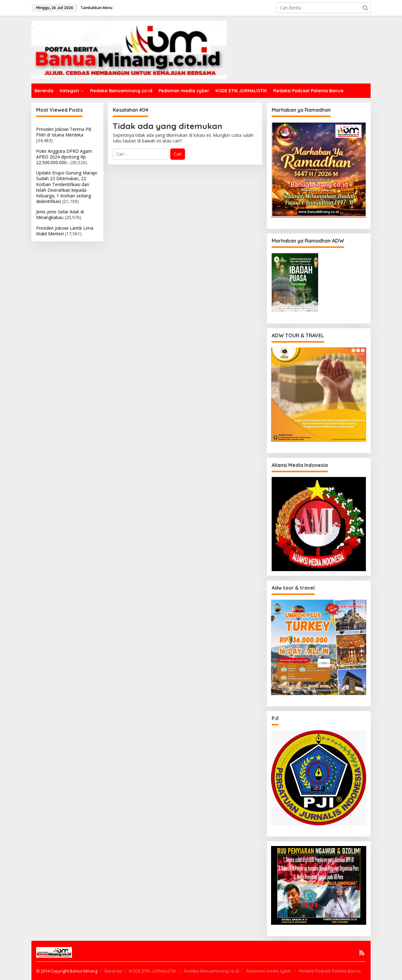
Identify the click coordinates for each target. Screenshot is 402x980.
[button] (365, 8)
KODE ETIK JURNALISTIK (153, 971)
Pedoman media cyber (269, 971)
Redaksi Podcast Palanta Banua (330, 971)
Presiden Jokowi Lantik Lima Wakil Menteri (65, 231)
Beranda (113, 971)
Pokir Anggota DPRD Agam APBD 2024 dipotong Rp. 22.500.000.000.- (64, 157)
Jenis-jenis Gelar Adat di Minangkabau (60, 214)
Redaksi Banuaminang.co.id (211, 971)
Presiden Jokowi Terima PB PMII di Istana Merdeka (64, 132)
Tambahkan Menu (96, 8)
